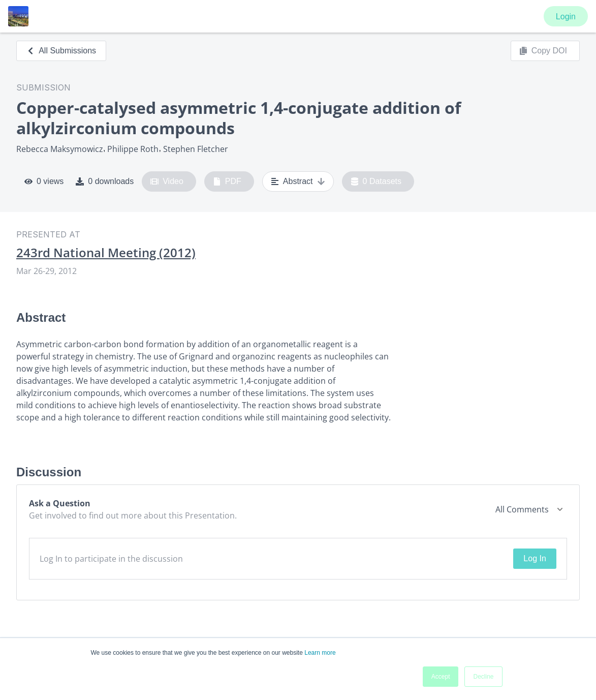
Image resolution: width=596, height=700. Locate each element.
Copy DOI (543, 51)
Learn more (320, 653)
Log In (535, 558)
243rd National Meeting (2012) (106, 253)
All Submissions (61, 51)
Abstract (298, 181)
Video (167, 181)
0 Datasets (376, 181)
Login (566, 17)
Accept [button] (441, 677)
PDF (227, 181)
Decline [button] (483, 677)
